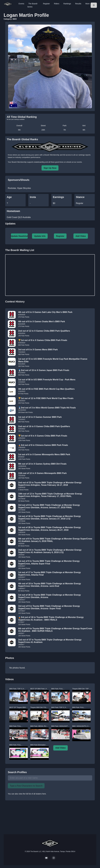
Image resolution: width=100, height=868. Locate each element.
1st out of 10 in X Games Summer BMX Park (40, 417)
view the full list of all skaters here (32, 794)
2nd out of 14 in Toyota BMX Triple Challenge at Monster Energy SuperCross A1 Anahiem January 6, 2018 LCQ (50, 551)
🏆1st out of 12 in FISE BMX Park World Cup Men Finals (46, 398)
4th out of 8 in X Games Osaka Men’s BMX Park (42, 322)
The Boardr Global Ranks (22, 139)
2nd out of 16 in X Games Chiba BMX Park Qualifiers (44, 426)
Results (78, 4)
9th (84, 130)
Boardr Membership (19, 162)
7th (65, 130)
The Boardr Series (32, 5)
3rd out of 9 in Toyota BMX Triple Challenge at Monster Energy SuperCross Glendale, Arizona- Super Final (49, 607)
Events (21, 4)
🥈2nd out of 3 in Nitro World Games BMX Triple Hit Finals (47, 408)
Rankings (67, 4)
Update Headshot (19, 236)
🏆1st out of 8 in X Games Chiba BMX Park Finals (43, 340)
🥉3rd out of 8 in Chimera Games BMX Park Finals (43, 445)
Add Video (81, 236)
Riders (57, 4)
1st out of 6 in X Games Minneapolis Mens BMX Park (44, 454)
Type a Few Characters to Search (26, 786)
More (87, 4)
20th (43, 130)
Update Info (40, 236)
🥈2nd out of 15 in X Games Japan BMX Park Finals (44, 370)
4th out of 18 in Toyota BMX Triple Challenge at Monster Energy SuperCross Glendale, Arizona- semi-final (50, 585)
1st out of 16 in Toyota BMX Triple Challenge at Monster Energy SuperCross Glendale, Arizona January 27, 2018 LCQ (50, 517)
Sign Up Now (50, 168)
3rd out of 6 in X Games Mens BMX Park (38, 350)
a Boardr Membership (51, 155)
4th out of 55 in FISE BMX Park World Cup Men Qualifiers (46, 389)
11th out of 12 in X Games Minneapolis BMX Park (42, 473)
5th (19, 130)
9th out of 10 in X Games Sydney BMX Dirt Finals (42, 464)
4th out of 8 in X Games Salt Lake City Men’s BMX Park (45, 312)
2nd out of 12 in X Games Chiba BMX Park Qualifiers (44, 331)
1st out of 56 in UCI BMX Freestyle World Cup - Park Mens (47, 380)
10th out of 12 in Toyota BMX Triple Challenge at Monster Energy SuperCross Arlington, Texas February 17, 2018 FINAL (50, 495)
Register (46, 4)
